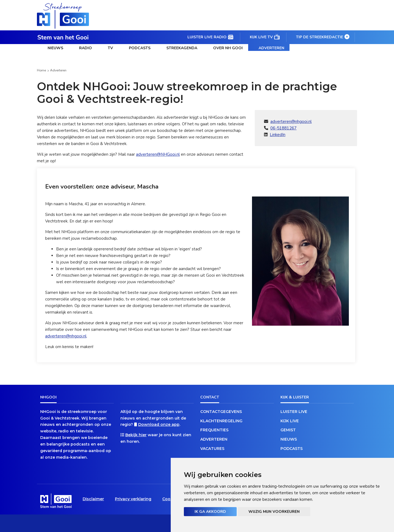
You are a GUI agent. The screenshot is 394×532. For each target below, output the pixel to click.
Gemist (288, 430)
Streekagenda (182, 48)
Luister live (294, 412)
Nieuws (55, 48)
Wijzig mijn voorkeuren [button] (274, 512)
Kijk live (290, 421)
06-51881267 (283, 128)
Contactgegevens (221, 412)
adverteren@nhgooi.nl (291, 122)
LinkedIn (278, 135)
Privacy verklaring (133, 499)
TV (110, 48)
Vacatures (212, 449)
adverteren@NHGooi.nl (158, 154)
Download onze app (159, 424)
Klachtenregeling (221, 421)
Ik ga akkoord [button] (210, 512)
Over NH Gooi (228, 48)
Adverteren (271, 48)
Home (41, 70)
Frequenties (214, 430)
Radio (86, 48)
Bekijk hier (136, 435)
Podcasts (140, 48)
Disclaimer (93, 499)
